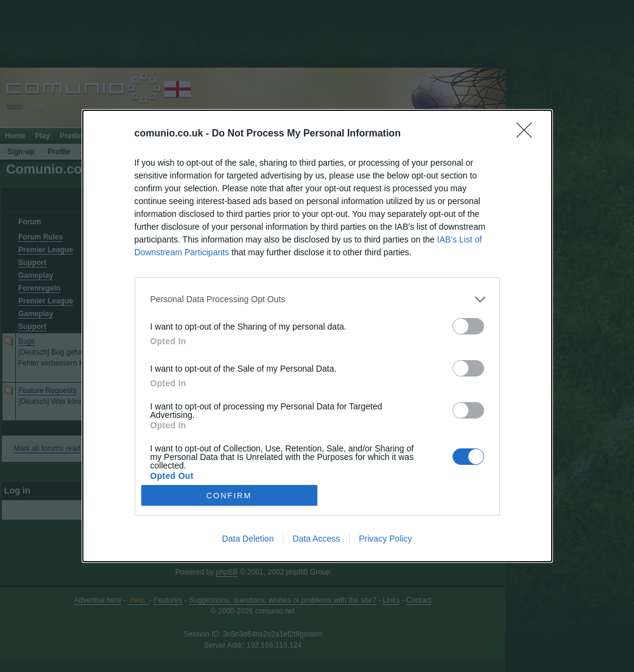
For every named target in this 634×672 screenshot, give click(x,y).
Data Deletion (248, 539)
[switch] (468, 326)
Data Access (316, 539)
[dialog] (317, 336)
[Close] (528, 134)
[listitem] (317, 299)
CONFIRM (229, 495)
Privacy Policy (385, 539)
